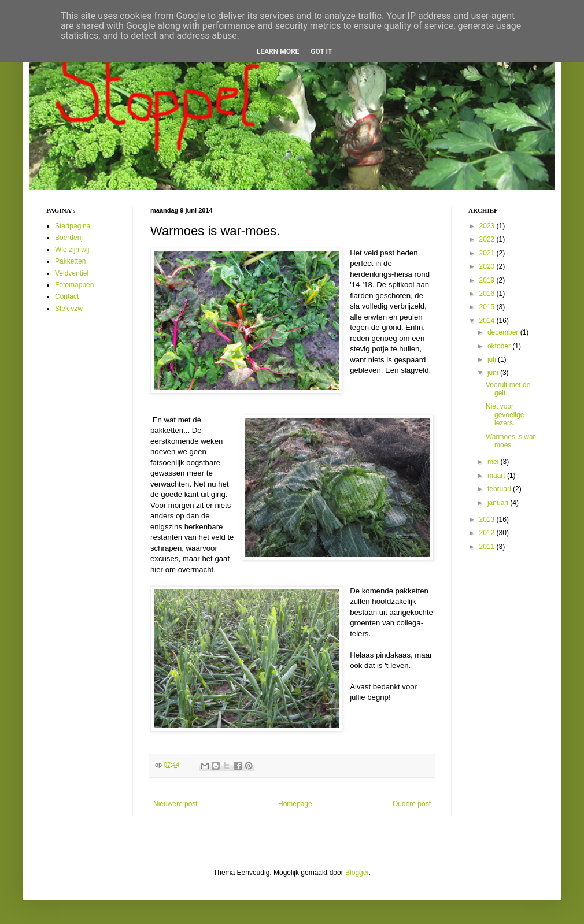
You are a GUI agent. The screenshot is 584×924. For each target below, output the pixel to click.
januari (499, 503)
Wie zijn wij (72, 250)
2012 (488, 533)
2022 (488, 239)
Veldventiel (72, 273)
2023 (488, 226)
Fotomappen (74, 285)
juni (494, 373)
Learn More (278, 51)
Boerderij (69, 238)
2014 (488, 321)
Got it (321, 51)
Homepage (295, 804)
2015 (488, 307)
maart (497, 476)
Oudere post (412, 804)
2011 (488, 547)
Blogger (357, 873)
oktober (500, 346)
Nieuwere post (175, 804)
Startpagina (73, 226)
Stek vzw (69, 309)
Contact (67, 296)
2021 (488, 253)
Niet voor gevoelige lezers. (505, 415)
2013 (488, 519)
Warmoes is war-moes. (512, 441)
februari (500, 489)
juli (493, 359)
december (504, 332)
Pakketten (70, 261)
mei (494, 462)
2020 (488, 266)
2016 (488, 294)
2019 (488, 280)
